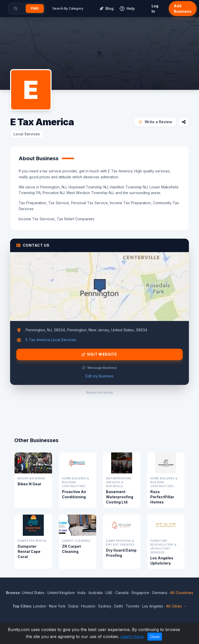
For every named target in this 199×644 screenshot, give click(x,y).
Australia (95, 593)
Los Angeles (153, 606)
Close (155, 637)
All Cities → (176, 606)
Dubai (73, 606)
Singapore (140, 593)
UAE (109, 593)
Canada (122, 593)
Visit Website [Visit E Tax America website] (99, 354)
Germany (160, 593)
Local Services (27, 134)
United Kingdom (61, 593)
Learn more (132, 636)
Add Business (183, 9)
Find (35, 8)
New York (57, 606)
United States (33, 593)
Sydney (105, 606)
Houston (88, 606)
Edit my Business (100, 376)
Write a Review (155, 122)
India (81, 593)
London (40, 606)
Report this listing (99, 393)
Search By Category (68, 8)
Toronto (133, 606)
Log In (155, 9)
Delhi (119, 606)
